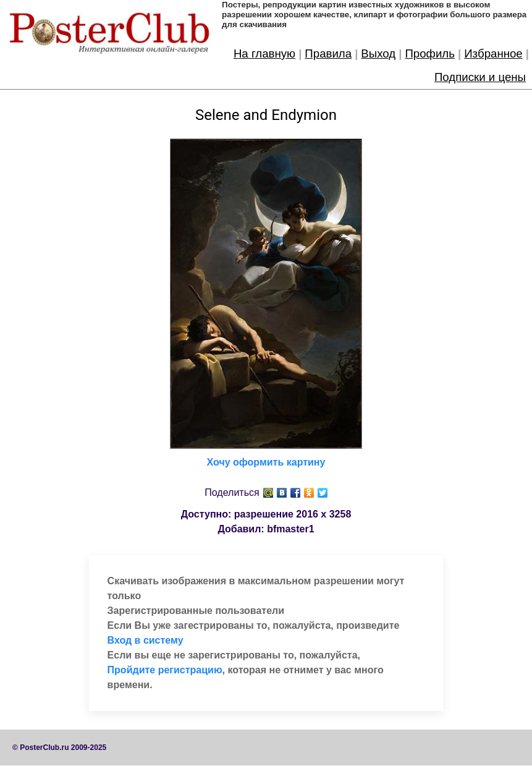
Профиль (430, 53)
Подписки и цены (480, 77)
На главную (264, 53)
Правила (328, 53)
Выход (378, 53)
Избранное (493, 53)
